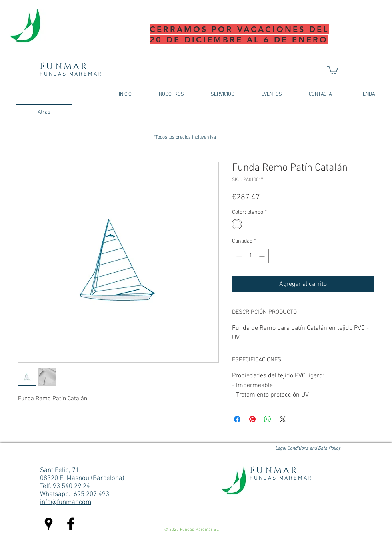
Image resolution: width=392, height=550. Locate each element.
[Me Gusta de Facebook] (300, 506)
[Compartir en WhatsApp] (268, 419)
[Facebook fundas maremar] (71, 524)
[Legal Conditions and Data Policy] (308, 449)
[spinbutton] (250, 256)
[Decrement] (238, 256)
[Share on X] (283, 419)
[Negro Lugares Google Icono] (49, 524)
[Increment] (263, 256)
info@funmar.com (66, 502)
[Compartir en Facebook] (237, 419)
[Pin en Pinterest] (252, 419)
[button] (333, 70)
